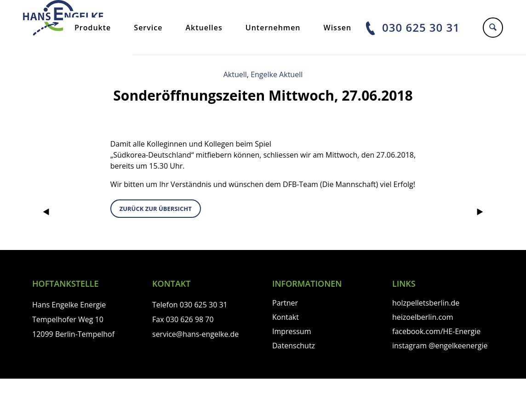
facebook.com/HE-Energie (436, 331)
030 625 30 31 (421, 27)
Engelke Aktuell (277, 74)
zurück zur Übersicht (156, 209)
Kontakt (286, 317)
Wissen (338, 28)
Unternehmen (273, 28)
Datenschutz (294, 346)
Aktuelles (204, 28)
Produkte (93, 28)
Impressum (292, 331)
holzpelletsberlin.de (426, 303)
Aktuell (235, 74)
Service (148, 28)
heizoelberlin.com (423, 317)
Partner (285, 303)
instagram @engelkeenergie (440, 346)
